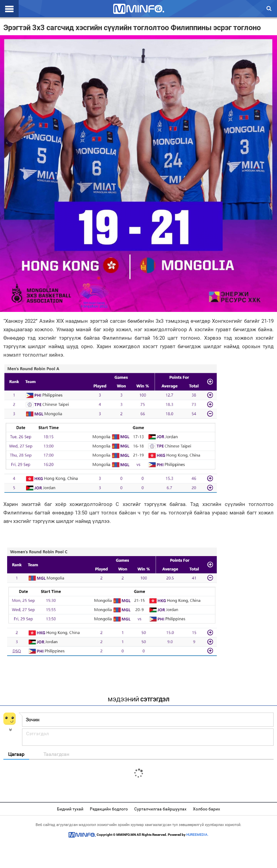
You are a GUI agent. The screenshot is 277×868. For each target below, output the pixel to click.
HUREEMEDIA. (197, 835)
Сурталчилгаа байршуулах (160, 809)
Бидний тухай (70, 809)
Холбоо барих (206, 809)
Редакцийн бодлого (109, 809)
